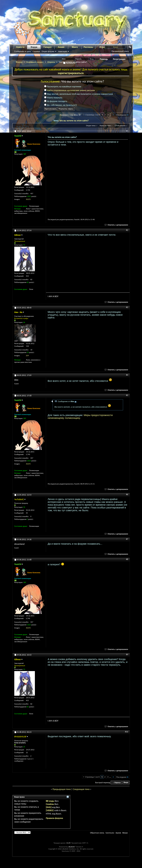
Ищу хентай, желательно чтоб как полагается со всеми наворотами (79, 94)
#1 (127, 131)
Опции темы (91, 126)
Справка (36, 51)
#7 (127, 539)
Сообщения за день (23, 51)
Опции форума (48, 51)
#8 (127, 559)
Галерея (47, 47)
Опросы (51, 62)
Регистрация (119, 59)
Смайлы (50, 804)
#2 (127, 230)
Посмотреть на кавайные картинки (63, 87)
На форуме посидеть (56, 101)
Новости (20, 47)
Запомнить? (70, 63)
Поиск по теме (105, 126)
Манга (75, 47)
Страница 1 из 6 (93, 115)
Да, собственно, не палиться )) (60, 105)
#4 (127, 375)
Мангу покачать (53, 98)
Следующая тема (81, 789)
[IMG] (49, 807)
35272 (28, 199)
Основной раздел (35, 62)
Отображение (120, 126)
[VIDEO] (50, 810)
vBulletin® (72, 847)
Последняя (122, 115)
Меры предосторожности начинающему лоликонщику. (80, 416)
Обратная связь (97, 833)
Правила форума (54, 818)
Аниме (61, 47)
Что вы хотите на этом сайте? (74, 121)
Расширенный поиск (120, 51)
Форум (34, 47)
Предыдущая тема (62, 789)
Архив (118, 833)
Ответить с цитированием (116, 225)
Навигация (62, 51)
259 (27, 356)
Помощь (104, 59)
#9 (127, 655)
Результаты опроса (66, 109)
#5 (127, 395)
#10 (127, 732)
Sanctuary (110, 833)
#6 (127, 495)
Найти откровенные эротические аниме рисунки (71, 90)
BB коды (50, 801)
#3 (127, 307)
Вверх (126, 783)
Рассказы (88, 47)
